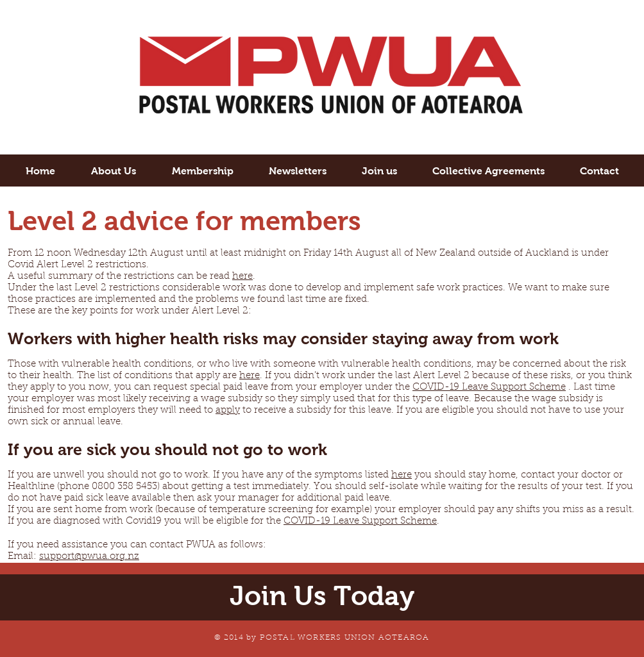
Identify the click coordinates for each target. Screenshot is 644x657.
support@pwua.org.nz (89, 557)
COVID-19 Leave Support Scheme (489, 387)
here (242, 277)
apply (228, 411)
